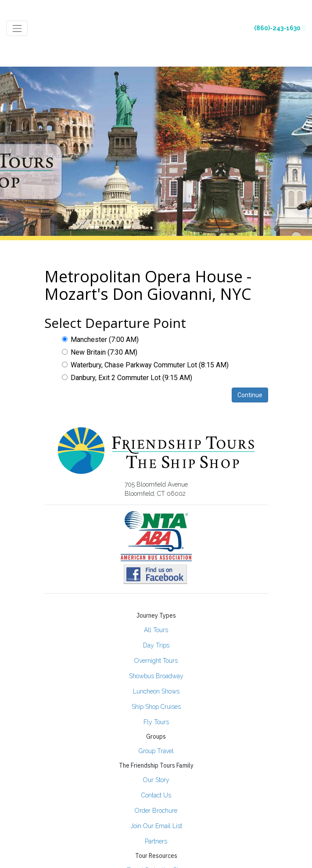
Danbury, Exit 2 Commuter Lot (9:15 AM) (127, 378)
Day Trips (156, 645)
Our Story (156, 780)
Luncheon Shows (156, 691)
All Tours (156, 630)
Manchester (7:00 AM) (100, 340)
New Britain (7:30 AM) (100, 352)
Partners (156, 841)
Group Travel (156, 751)
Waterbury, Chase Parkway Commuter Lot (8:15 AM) (145, 365)
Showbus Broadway (156, 676)
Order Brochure (156, 811)
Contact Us (156, 795)
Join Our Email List (156, 826)
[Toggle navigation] (17, 28)
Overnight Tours (156, 661)
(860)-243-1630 (280, 28)
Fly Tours (156, 722)
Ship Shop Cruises (156, 707)
